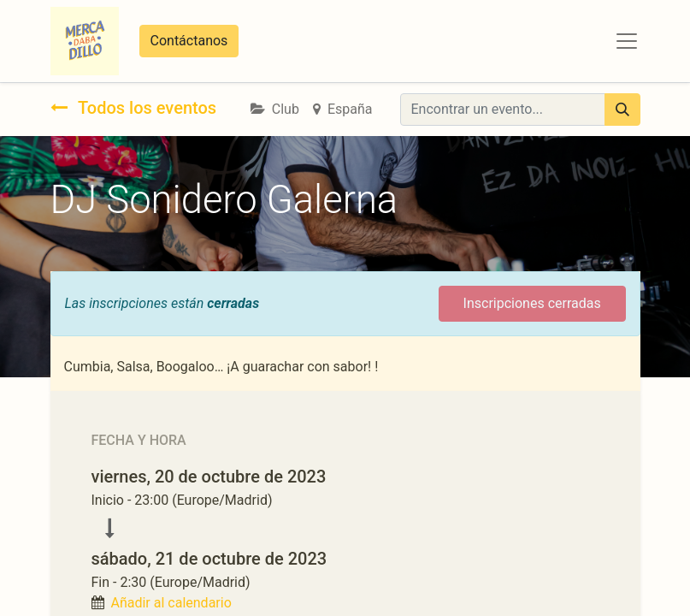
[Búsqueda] (622, 110)
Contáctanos (189, 41)
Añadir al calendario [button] (171, 603)
